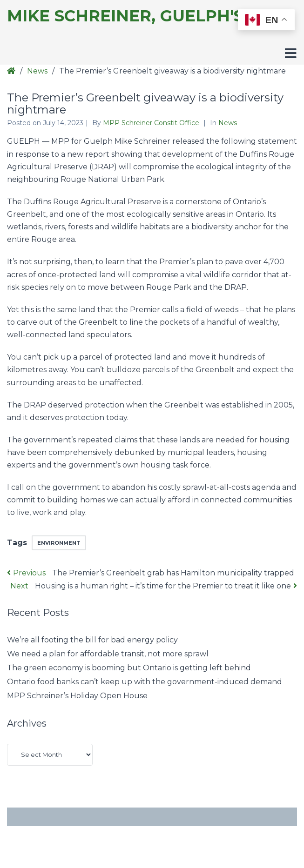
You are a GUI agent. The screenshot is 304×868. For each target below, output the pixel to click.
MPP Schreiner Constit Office (152, 123)
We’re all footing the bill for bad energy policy (92, 640)
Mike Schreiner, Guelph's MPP (147, 16)
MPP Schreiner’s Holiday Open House (77, 696)
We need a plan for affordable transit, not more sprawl (108, 654)
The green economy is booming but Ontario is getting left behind (129, 668)
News (37, 71)
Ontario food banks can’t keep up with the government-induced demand (145, 682)
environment (59, 543)
